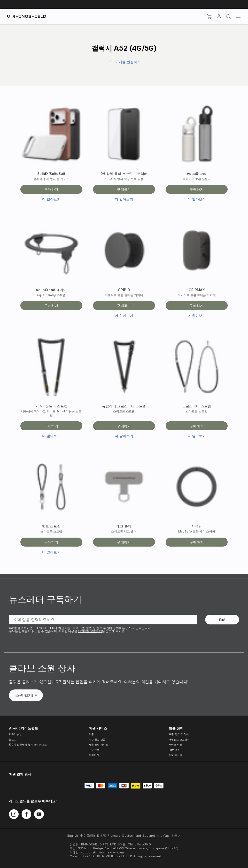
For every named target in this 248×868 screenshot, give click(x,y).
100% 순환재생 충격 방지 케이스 (28, 745)
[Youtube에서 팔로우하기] (39, 814)
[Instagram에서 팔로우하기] (14, 814)
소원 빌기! (26, 695)
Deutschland (132, 836)
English (73, 836)
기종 (91, 734)
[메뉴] (238, 16)
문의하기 (94, 755)
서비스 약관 (175, 745)
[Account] (219, 16)
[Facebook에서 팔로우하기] (26, 814)
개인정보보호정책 (90, 631)
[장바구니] (209, 16)
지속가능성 (15, 734)
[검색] (229, 16)
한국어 (176, 836)
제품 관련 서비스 (98, 745)
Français (114, 836)
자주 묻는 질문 (97, 739)
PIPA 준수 (174, 750)
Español (149, 836)
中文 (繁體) (88, 836)
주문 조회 (94, 750)
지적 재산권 (175, 755)
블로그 (13, 739)
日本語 (101, 836)
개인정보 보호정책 (179, 739)
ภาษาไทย (163, 836)
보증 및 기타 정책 (179, 734)
